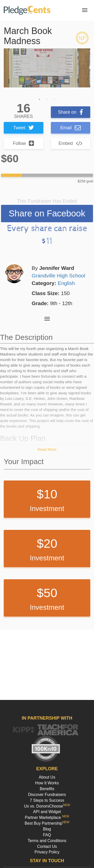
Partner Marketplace (47, 817)
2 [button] (47, 100)
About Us (47, 777)
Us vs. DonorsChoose (47, 806)
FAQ (47, 835)
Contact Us (47, 846)
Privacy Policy (47, 852)
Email (71, 128)
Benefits (47, 789)
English (66, 283)
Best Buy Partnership (47, 823)
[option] (47, 68)
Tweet (24, 128)
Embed (71, 143)
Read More (47, 449)
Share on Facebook (47, 213)
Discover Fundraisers (47, 795)
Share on (71, 112)
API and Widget (47, 812)
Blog (47, 829)
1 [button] (40, 100)
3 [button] (55, 100)
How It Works (47, 783)
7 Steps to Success (47, 800)
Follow (23, 143)
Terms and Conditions (47, 841)
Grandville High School (58, 276)
